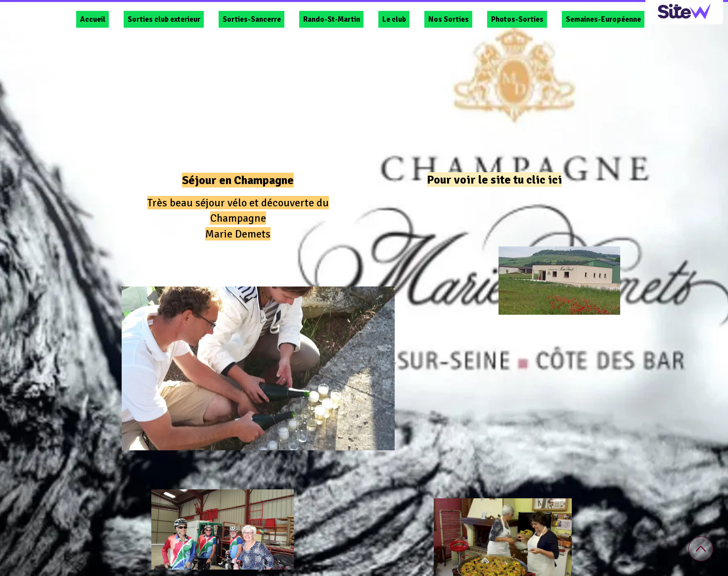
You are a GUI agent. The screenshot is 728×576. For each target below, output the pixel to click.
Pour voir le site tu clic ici (494, 180)
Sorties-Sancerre (252, 19)
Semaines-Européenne (603, 19)
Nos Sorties (449, 19)
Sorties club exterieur (164, 19)
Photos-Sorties (517, 19)
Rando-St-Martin (332, 19)
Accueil (93, 19)
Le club (394, 19)
